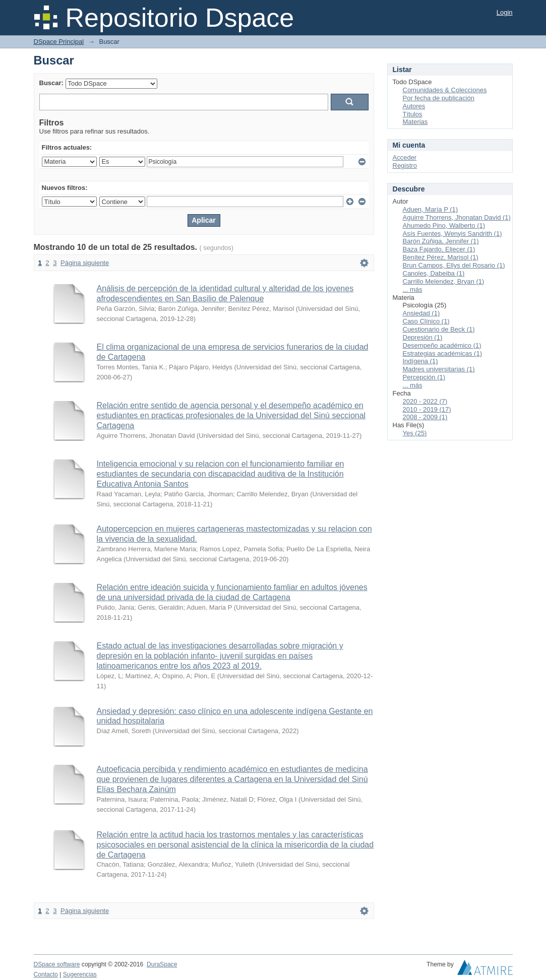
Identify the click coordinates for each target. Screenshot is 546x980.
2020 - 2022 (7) (425, 401)
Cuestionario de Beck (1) (439, 329)
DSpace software (57, 964)
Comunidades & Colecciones (445, 90)
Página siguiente (85, 263)
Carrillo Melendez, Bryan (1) (444, 281)
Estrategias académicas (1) (443, 353)
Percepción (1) (424, 377)
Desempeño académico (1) (442, 345)
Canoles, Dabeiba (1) (434, 273)
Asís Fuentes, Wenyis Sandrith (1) (452, 234)
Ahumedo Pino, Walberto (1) (444, 225)
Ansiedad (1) (421, 313)
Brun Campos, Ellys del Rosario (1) (454, 265)
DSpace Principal (59, 42)
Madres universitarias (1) (439, 369)
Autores (414, 106)
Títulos (413, 114)
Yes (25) (415, 433)
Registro (405, 166)
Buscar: (51, 83)
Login (505, 12)
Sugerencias (80, 974)
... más (413, 289)
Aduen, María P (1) (431, 209)
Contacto (46, 974)
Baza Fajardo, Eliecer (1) (439, 249)
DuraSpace (162, 964)
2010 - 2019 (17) (427, 409)
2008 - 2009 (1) (425, 417)
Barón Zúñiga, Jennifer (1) (441, 241)
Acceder (405, 157)
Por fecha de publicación (439, 98)
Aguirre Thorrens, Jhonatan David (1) (457, 217)
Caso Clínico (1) (426, 321)
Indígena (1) (420, 361)
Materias (415, 122)
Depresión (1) (423, 337)
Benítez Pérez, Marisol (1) (441, 257)
